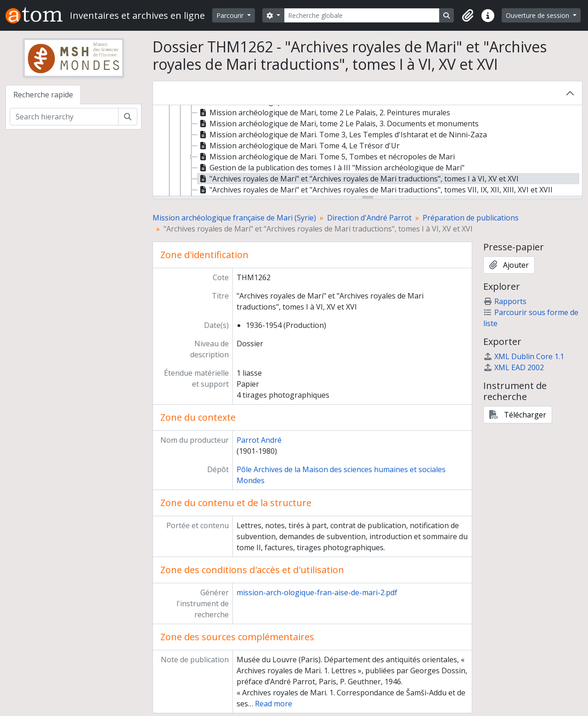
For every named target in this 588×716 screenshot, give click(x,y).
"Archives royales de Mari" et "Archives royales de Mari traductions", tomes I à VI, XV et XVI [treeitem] (358, 179)
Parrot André (259, 440)
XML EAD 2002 (514, 367)
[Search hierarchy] (64, 117)
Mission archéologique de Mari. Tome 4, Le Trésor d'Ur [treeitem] (299, 146)
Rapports (505, 301)
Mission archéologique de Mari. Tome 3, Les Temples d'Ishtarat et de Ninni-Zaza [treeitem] (342, 135)
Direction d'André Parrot (369, 218)
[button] (468, 16)
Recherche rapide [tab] (43, 95)
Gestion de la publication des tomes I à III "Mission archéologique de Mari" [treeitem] (331, 168)
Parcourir (231, 15)
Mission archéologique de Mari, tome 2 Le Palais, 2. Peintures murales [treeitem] (324, 113)
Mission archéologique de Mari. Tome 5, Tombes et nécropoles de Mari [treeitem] (326, 157)
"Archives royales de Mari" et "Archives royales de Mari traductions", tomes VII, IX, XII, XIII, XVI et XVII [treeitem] (375, 190)
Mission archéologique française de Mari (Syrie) (234, 218)
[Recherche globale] (362, 15)
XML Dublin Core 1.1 (524, 356)
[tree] (367, 151)
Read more (274, 704)
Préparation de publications (471, 218)
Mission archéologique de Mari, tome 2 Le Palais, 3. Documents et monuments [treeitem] (338, 124)
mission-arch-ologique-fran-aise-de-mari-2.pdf (317, 592)
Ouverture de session (538, 15)
